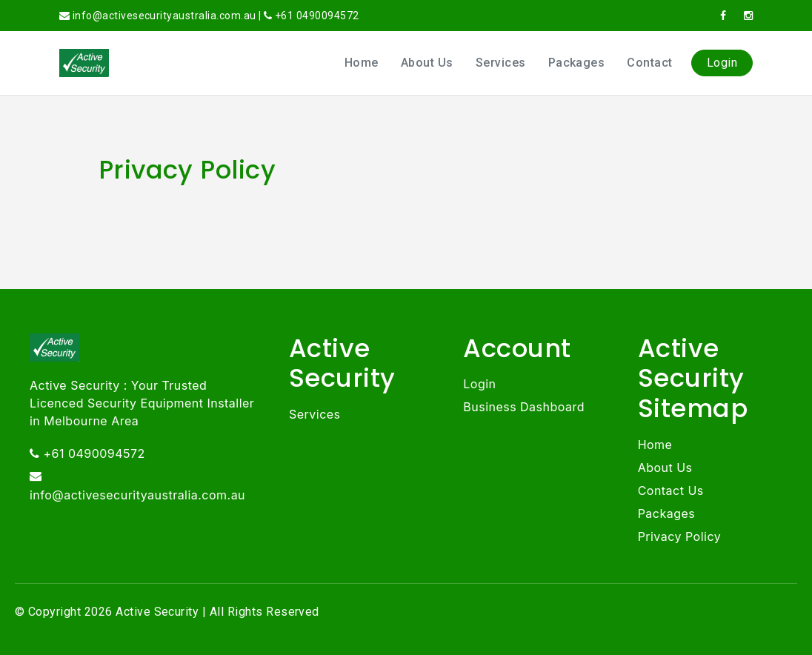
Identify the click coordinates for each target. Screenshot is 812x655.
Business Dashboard (524, 407)
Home (362, 63)
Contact (649, 63)
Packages (577, 63)
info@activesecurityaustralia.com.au (137, 495)
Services (501, 63)
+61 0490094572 (317, 16)
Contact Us (671, 491)
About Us (427, 63)
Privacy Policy (680, 536)
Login (722, 63)
